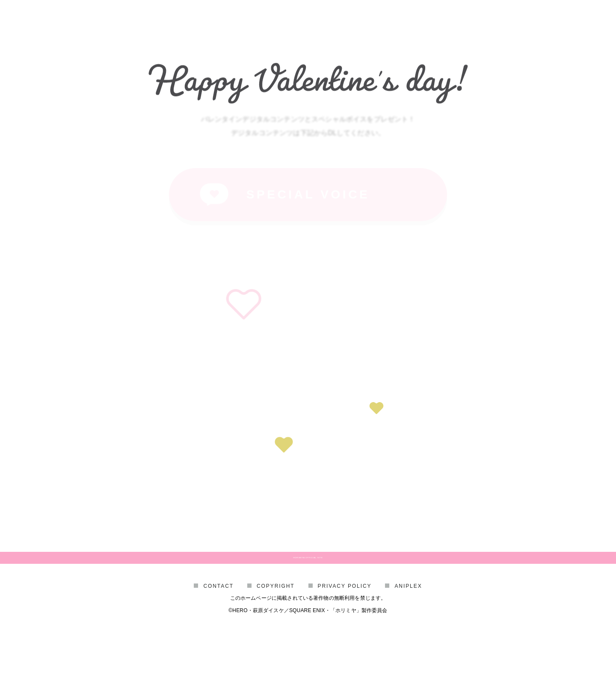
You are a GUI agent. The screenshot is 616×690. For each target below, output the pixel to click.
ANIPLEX (408, 630)
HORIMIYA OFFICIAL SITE (308, 580)
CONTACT (218, 630)
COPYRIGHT (276, 630)
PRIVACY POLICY (345, 630)
